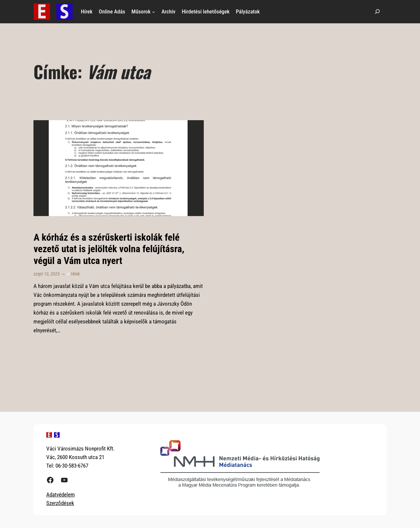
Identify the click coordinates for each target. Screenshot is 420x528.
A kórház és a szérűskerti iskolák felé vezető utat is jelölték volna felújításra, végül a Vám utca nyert (109, 249)
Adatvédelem (61, 495)
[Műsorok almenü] (154, 11)
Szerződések (60, 503)
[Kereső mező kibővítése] (377, 12)
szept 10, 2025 (47, 274)
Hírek (75, 274)
